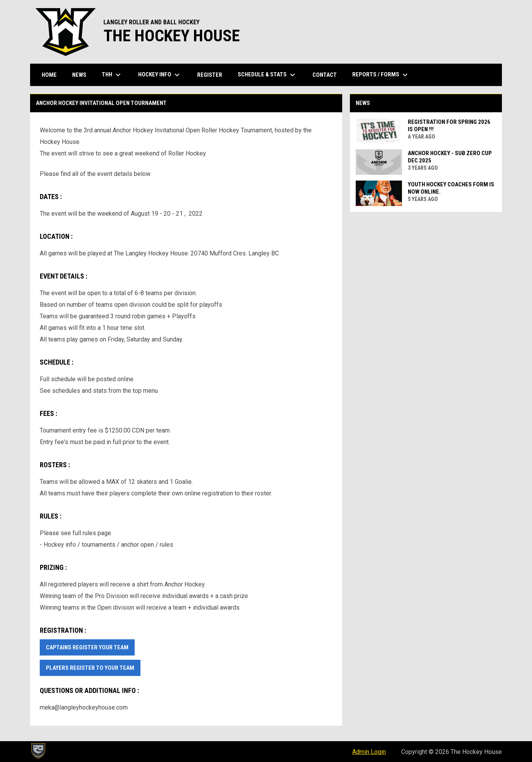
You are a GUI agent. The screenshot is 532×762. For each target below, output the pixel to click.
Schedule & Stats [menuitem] (267, 75)
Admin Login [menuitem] (369, 752)
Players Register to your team (90, 668)
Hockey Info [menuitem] (160, 75)
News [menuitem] (79, 75)
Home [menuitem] (49, 75)
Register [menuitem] (210, 75)
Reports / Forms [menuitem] (381, 75)
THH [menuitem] (112, 75)
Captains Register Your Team (87, 647)
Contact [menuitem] (325, 75)
